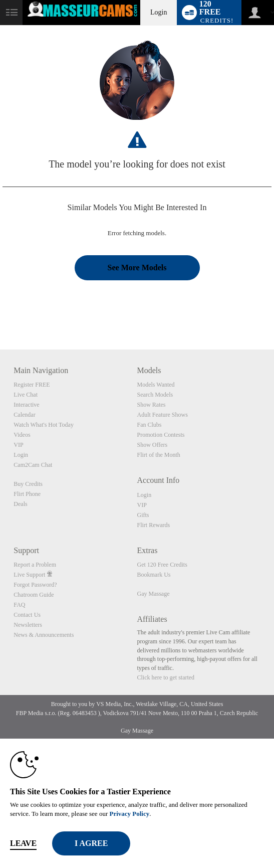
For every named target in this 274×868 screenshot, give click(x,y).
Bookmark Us (154, 575)
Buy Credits (28, 484)
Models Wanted (156, 385)
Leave (23, 843)
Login (159, 12)
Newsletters (28, 625)
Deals (20, 504)
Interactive (26, 405)
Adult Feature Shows (162, 415)
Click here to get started (166, 677)
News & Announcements (44, 635)
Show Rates (151, 405)
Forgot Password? (35, 585)
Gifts (143, 515)
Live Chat (26, 395)
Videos (22, 435)
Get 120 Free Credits (162, 565)
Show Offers (152, 445)
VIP (18, 445)
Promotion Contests (161, 435)
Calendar (24, 415)
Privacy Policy (129, 814)
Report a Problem (35, 565)
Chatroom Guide (34, 595)
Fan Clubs (149, 425)
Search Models (155, 395)
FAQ (19, 605)
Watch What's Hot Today (44, 425)
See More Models (137, 268)
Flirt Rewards (153, 525)
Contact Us (27, 615)
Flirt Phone (27, 494)
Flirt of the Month (158, 455)
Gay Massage (153, 594)
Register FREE (32, 385)
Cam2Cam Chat (33, 465)
